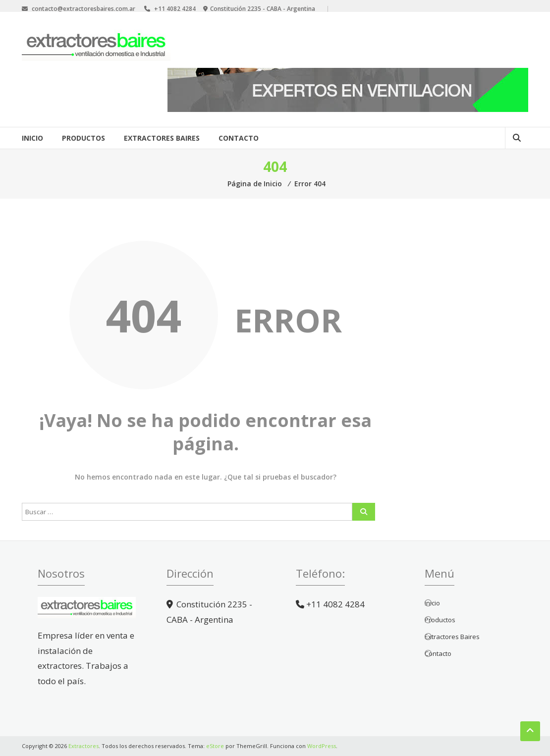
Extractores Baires (162, 138)
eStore (215, 746)
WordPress (322, 746)
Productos (83, 138)
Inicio (32, 138)
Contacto (239, 138)
